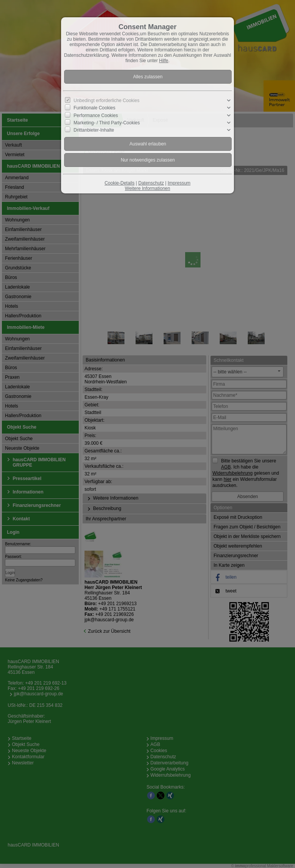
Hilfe (164, 61)
